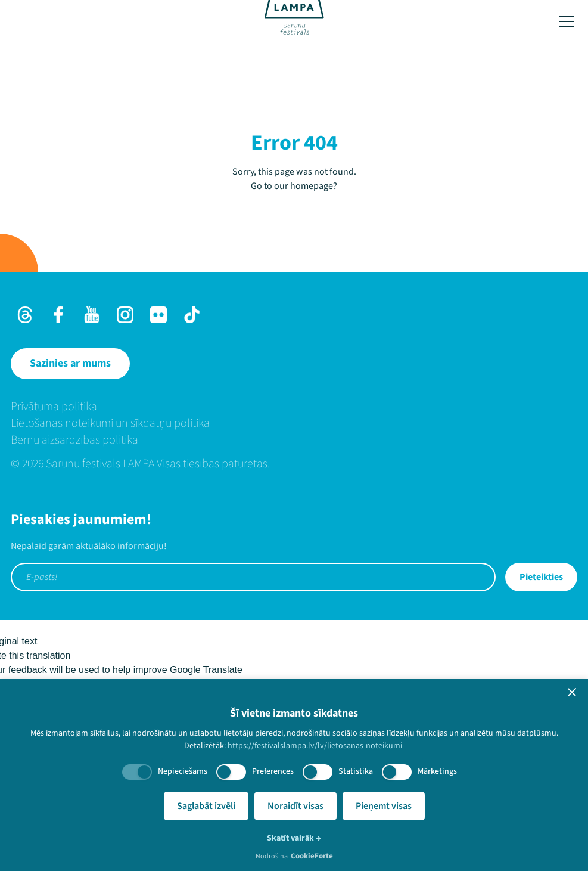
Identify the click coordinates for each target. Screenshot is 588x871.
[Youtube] (92, 315)
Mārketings (437, 771)
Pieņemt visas (384, 806)
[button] (572, 692)
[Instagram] (125, 315)
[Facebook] (58, 315)
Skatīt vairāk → (294, 838)
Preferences (273, 771)
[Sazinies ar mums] (70, 364)
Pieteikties (541, 577)
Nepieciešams (183, 771)
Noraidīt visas (295, 806)
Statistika (356, 771)
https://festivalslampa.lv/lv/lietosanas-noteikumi (315, 746)
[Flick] (158, 315)
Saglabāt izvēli (206, 806)
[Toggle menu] (567, 21)
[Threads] (25, 315)
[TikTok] (192, 315)
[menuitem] (294, 407)
